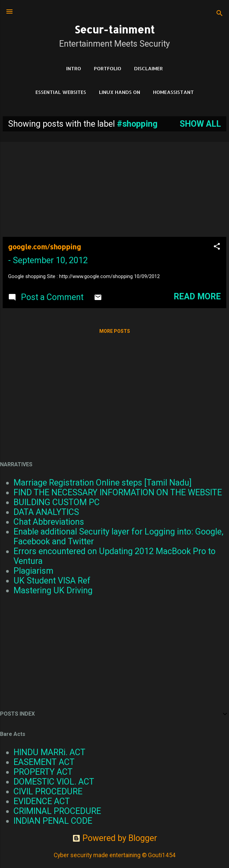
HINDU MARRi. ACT (49, 752)
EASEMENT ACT (44, 762)
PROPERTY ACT (43, 772)
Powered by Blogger (115, 838)
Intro (74, 68)
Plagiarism (33, 571)
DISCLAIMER (148, 68)
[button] (217, 247)
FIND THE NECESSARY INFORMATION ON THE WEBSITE (118, 492)
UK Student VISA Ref (52, 581)
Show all (200, 124)
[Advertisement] (114, 184)
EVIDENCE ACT (42, 801)
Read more (197, 296)
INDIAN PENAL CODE (53, 821)
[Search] (220, 14)
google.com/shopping (45, 247)
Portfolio (108, 68)
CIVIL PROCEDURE (48, 791)
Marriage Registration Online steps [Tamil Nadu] (103, 483)
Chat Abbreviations (49, 522)
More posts (115, 331)
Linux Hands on (120, 92)
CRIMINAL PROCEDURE (57, 811)
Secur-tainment (114, 29)
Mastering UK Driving (53, 590)
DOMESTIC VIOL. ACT (54, 782)
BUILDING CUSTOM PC (57, 502)
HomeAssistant (173, 92)
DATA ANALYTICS (46, 512)
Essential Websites (61, 92)
